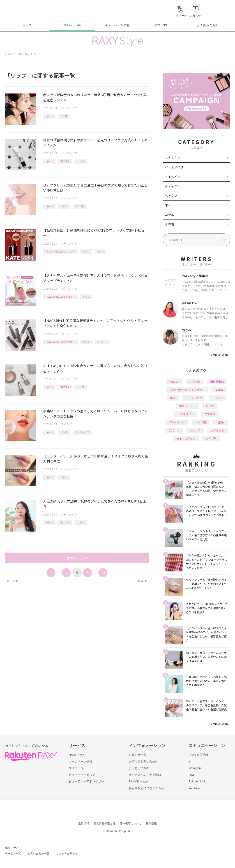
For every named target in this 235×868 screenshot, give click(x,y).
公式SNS (161, 25)
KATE (100, 251)
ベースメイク (69, 108)
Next (142, 581)
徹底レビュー (187, 406)
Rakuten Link (197, 781)
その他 (170, 224)
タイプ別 (80, 206)
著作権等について (131, 824)
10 (103, 573)
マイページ (76, 768)
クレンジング (82, 432)
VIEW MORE (220, 355)
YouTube (194, 788)
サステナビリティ (67, 854)
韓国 (173, 398)
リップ (64, 116)
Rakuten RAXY (25, 10)
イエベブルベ (177, 422)
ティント (102, 342)
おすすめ (65, 161)
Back (13, 581)
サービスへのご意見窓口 (145, 775)
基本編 (219, 390)
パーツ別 (200, 422)
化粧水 (220, 422)
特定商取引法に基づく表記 (146, 788)
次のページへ (77, 558)
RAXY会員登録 (198, 755)
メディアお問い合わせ (143, 762)
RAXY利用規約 (139, 781)
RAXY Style (72, 25)
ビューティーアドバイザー (86, 781)
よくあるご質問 (208, 25)
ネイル (170, 205)
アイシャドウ (194, 398)
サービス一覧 (13, 854)
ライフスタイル (186, 438)
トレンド (218, 398)
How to (49, 116)
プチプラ (210, 414)
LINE (192, 775)
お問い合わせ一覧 (39, 854)
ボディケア (173, 186)
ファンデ (195, 430)
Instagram (195, 768)
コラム (170, 215)
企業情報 (84, 824)
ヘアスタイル (186, 414)
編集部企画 (217, 381)
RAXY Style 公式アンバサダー (60, 251)
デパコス (174, 430)
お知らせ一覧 (138, 755)
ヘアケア (171, 196)
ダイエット (218, 430)
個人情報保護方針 (104, 824)
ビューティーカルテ (82, 775)
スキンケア (68, 424)
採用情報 (151, 824)
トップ (27, 25)
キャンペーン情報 (117, 25)
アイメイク (173, 177)
